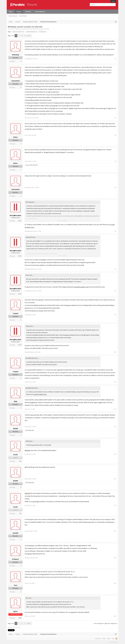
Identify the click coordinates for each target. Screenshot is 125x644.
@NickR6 (27, 450)
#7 (115, 269)
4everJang (39, 29)
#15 (115, 479)
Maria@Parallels (15, 215)
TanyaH (16, 313)
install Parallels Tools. (40, 394)
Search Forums (13, 16)
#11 (115, 382)
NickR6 (15, 429)
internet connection (18, 32)
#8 (115, 291)
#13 (115, 427)
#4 (115, 161)
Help (104, 638)
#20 (115, 616)
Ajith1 (15, 611)
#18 (115, 558)
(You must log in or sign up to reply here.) (106, 623)
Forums (19, 12)
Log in (113, 1)
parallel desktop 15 (31, 32)
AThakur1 (16, 559)
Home (11, 12)
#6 (115, 231)
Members (28, 12)
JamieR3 (16, 533)
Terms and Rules (114, 642)
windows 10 (42, 32)
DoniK (27, 430)
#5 (115, 188)
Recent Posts (23, 16)
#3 (115, 135)
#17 (115, 531)
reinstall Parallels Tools (81, 287)
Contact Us (98, 638)
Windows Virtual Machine (23, 29)
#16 (115, 505)
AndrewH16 (15, 81)
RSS (116, 639)
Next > (29, 36)
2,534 (20, 618)
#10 (115, 352)
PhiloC (15, 137)
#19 (115, 583)
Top (113, 638)
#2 (115, 118)
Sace (16, 585)
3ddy (15, 401)
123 (20, 461)
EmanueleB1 (29, 165)
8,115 (20, 221)
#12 (115, 409)
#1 (115, 59)
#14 (115, 454)
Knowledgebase (40, 12)
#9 (115, 315)
